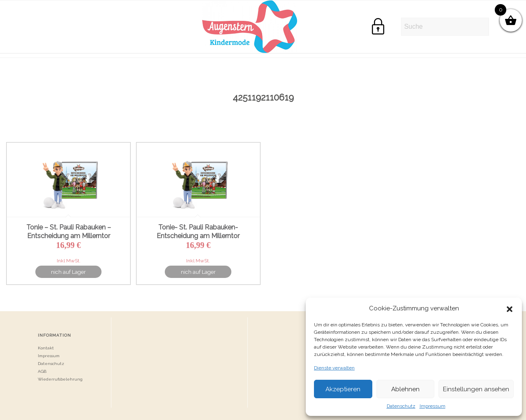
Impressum (433, 406)
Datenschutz (401, 406)
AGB (42, 371)
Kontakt (46, 348)
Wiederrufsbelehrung (60, 379)
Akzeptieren (343, 389)
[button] (510, 308)
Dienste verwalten (334, 368)
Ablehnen (405, 389)
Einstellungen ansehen (476, 389)
